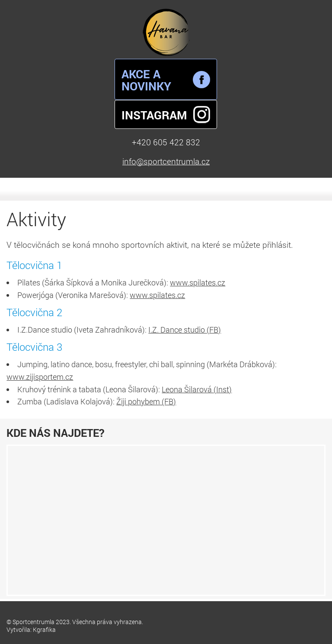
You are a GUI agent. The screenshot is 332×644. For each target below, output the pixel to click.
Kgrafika (44, 630)
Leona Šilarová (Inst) (197, 389)
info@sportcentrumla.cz (166, 161)
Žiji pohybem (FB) (146, 401)
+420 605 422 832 (166, 142)
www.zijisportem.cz (40, 377)
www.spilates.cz (198, 282)
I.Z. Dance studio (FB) (185, 330)
